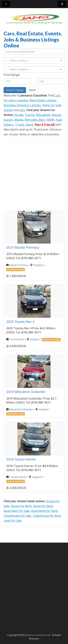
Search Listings (15, 90)
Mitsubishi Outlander (21, 409)
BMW (51, 120)
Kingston (38, 265)
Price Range (12, 75)
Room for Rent (43, 506)
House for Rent (21, 506)
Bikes (30, 125)
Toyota (30, 115)
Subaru (9, 125)
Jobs (22, 110)
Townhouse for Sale (17, 516)
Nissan (56, 115)
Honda (19, 115)
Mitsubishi (43, 115)
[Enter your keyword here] (34, 52)
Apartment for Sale (17, 511)
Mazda (19, 120)
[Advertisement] (34, 174)
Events (8, 110)
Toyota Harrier (18, 477)
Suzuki (8, 120)
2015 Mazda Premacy (23, 247)
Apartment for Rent (44, 511)
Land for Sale (13, 521)
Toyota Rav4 (17, 339)
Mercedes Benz (35, 120)
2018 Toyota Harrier (21, 459)
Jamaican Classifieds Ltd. (38, 635)
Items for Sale (52, 105)
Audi (59, 120)
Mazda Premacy (19, 265)
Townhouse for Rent (47, 516)
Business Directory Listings (22, 105)
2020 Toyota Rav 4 (20, 322)
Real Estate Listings (43, 100)
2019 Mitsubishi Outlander (26, 392)
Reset (32, 90)
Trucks (20, 125)
